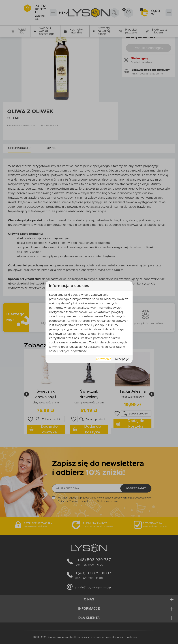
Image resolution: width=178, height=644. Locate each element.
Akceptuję (122, 359)
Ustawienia (104, 359)
